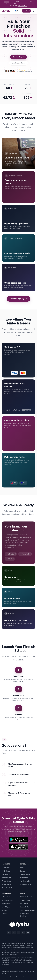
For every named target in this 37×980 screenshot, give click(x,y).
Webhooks (6, 904)
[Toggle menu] (33, 11)
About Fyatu (6, 907)
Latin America (25, 874)
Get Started (26, 11)
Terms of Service (26, 897)
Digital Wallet (6, 884)
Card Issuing (6, 868)
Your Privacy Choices (22, 977)
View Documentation (18, 63)
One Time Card (7, 888)
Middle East (24, 878)
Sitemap (12, 977)
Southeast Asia (25, 884)
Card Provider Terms (27, 910)
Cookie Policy (25, 907)
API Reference (7, 900)
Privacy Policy (25, 900)
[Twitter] (14, 932)
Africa (22, 868)
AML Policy (24, 904)
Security (4, 914)
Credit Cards (6, 874)
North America (25, 881)
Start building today (18, 299)
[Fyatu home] (6, 11)
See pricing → (22, 6)
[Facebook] (23, 932)
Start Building (18, 57)
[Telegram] (28, 932)
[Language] (18, 11)
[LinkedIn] (9, 932)
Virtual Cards (6, 881)
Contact (4, 910)
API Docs (6, 897)
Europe (23, 871)
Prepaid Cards (7, 878)
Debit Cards (6, 871)
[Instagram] (19, 932)
